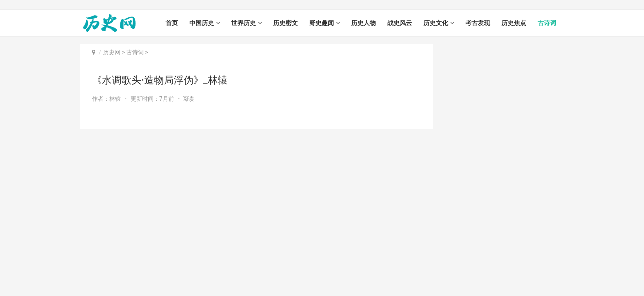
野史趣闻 (322, 23)
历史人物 (363, 23)
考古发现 (478, 23)
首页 (172, 23)
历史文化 (436, 23)
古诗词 (547, 23)
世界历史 (244, 23)
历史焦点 (514, 23)
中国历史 (202, 23)
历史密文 (285, 23)
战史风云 (400, 23)
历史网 (112, 52)
